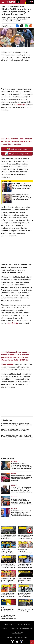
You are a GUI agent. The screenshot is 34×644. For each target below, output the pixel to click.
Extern (14, 473)
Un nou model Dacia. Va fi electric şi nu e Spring (25, 580)
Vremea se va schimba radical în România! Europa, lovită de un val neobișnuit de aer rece (26, 537)
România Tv (13, 323)
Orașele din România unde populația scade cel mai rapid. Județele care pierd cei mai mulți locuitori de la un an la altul (8, 566)
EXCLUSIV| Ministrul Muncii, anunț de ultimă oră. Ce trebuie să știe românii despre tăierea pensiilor (17, 141)
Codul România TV (17, 633)
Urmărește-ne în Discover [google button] (17, 149)
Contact (4, 629)
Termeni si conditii (24, 624)
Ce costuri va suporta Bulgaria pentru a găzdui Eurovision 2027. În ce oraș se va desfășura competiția (22, 478)
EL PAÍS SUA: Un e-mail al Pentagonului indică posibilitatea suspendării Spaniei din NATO (8, 537)
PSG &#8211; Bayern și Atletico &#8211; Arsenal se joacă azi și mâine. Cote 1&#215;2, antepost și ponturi (8, 617)
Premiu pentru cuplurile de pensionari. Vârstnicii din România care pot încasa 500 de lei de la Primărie (25, 551)
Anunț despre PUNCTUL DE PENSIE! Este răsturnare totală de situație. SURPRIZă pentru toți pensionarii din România (15, 430)
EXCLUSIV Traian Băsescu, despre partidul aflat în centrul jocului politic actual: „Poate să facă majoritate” (22, 197)
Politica (14, 462)
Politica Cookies (9, 624)
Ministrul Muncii (8, 364)
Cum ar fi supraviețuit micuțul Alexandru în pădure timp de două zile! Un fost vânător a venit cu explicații (8, 595)
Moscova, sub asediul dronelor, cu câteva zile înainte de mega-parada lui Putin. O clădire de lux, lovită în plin (26, 609)
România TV (20, 105)
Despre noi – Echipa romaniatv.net (21, 629)
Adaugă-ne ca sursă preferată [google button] (17, 154)
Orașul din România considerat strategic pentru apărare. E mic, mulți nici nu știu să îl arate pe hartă (17, 424)
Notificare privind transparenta (17, 637)
